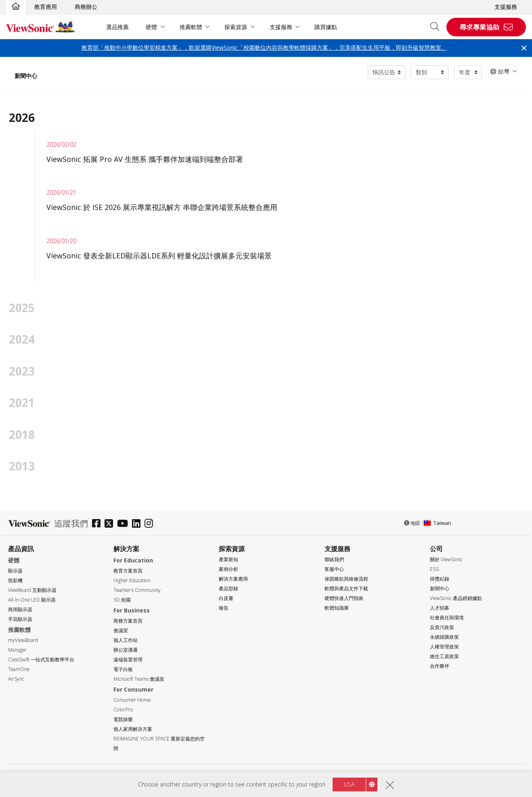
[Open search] (438, 27)
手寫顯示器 (20, 619)
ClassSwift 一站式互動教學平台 (41, 660)
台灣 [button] (500, 71)
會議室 (121, 630)
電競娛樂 (123, 719)
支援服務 (506, 7)
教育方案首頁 (128, 571)
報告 (224, 608)
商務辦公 (86, 7)
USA (349, 784)
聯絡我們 (334, 559)
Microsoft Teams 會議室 (139, 679)
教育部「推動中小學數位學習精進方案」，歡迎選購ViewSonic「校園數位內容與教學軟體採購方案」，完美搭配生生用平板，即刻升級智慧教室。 (264, 47)
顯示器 (15, 571)
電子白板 (123, 669)
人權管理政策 (444, 647)
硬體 (151, 27)
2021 (22, 403)
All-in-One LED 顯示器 (32, 600)
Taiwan (438, 523)
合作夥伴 (440, 666)
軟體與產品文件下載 (346, 588)
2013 (22, 466)
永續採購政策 (444, 637)
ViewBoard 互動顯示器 (32, 590)
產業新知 (228, 559)
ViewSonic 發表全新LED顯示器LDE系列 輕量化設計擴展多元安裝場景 (159, 256)
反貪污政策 (442, 627)
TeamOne (19, 669)
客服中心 (334, 569)
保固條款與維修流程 (346, 579)
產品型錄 (228, 588)
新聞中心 (26, 76)
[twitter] (111, 524)
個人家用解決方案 (133, 729)
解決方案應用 (233, 579)
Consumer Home (132, 700)
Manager (17, 650)
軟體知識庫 (337, 608)
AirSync (16, 679)
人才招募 (440, 608)
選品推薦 (117, 27)
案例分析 (228, 569)
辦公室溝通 (126, 650)
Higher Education (132, 580)
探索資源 (236, 27)
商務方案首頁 (128, 621)
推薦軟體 (191, 27)
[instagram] (151, 524)
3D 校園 (122, 600)
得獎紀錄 (440, 579)
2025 (22, 308)
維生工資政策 (444, 656)
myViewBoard (23, 640)
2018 (22, 434)
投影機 (15, 580)
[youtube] (125, 524)
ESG (435, 569)
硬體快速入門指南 (344, 598)
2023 (22, 371)
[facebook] (98, 524)
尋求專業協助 (480, 27)
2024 (22, 339)
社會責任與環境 (447, 618)
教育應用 (46, 7)
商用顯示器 (20, 609)
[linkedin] (138, 524)
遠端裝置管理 (128, 660)
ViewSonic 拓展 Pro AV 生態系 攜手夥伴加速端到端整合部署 (146, 159)
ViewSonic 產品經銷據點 (456, 598)
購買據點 (326, 27)
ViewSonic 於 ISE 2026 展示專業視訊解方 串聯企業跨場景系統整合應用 (162, 207)
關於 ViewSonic (446, 559)
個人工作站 (126, 640)
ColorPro (123, 710)
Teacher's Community (137, 590)
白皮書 (226, 598)
